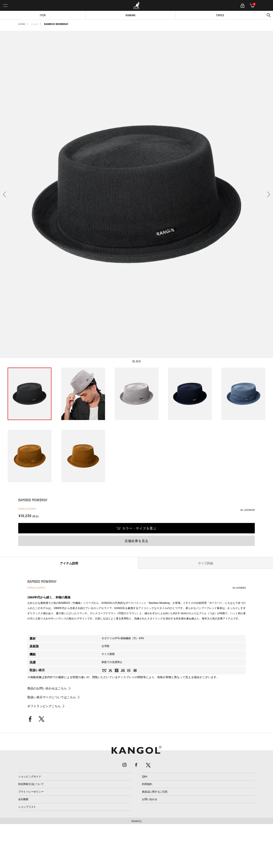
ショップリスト (27, 807)
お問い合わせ (150, 799)
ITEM (43, 15)
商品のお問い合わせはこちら (47, 688)
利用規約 (147, 784)
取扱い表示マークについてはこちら (52, 697)
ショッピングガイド (30, 777)
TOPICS (220, 15)
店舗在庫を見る (136, 541)
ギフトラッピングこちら (44, 706)
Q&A (145, 777)
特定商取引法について (31, 784)
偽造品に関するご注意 (155, 792)
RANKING (131, 15)
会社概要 (23, 799)
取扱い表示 (37, 670)
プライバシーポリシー (31, 792)
